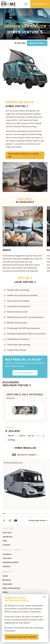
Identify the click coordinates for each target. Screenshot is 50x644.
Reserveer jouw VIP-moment (21, 637)
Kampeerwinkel (10, 562)
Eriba (5, 592)
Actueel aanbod (40, 4)
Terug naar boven (38, 520)
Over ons (7, 533)
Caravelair (7, 584)
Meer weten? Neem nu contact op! (25, 155)
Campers (7, 554)
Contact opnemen (25, 373)
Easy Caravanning (11, 588)
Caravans (7, 558)
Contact (6, 545)
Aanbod (6, 566)
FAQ (5, 541)
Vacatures (7, 537)
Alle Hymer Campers (25, 455)
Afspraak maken (37, 43)
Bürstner (7, 580)
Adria (5, 576)
